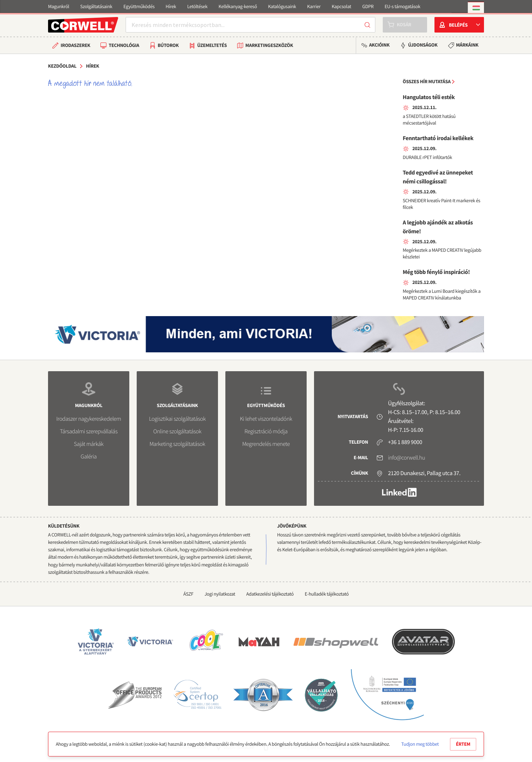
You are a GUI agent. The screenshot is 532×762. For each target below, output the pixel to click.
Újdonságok (423, 45)
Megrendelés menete (266, 444)
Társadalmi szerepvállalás (89, 431)
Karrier (314, 6)
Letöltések (197, 6)
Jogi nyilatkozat (220, 594)
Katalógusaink (282, 6)
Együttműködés (139, 6)
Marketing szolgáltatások (178, 444)
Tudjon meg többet (420, 744)
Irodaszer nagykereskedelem (88, 419)
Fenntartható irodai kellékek (438, 138)
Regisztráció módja (266, 431)
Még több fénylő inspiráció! (436, 272)
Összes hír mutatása (427, 82)
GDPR (368, 6)
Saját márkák (89, 444)
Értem (463, 744)
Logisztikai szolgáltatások (177, 419)
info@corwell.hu (406, 458)
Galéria (88, 457)
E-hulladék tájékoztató (327, 594)
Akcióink (379, 45)
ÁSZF (188, 594)
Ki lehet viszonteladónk (266, 419)
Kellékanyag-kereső (238, 6)
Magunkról (59, 6)
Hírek (171, 6)
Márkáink (467, 45)
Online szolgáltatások (177, 431)
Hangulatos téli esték (429, 97)
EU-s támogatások (403, 6)
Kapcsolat (342, 6)
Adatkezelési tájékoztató (270, 594)
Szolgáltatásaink (96, 6)
